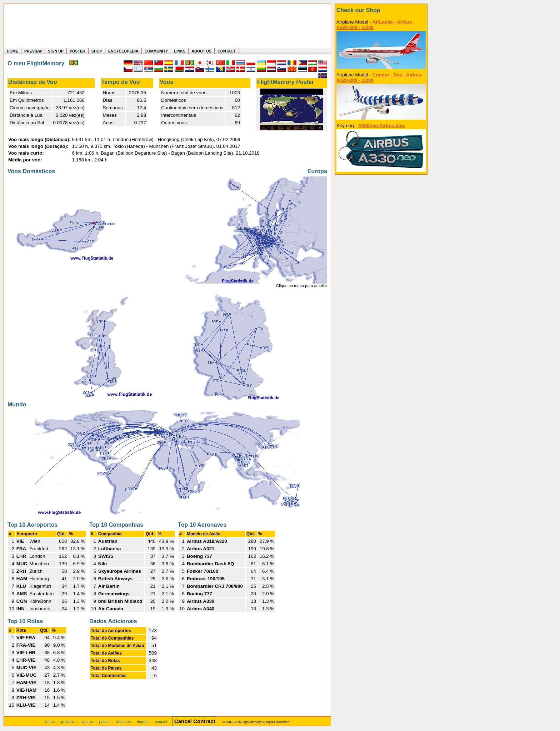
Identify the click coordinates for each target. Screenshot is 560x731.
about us (123, 722)
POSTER (77, 51)
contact (161, 722)
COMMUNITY (156, 51)
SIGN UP (56, 51)
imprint (143, 722)
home (50, 722)
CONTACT (227, 51)
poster (105, 722)
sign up (87, 722)
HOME (12, 51)
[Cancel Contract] (195, 722)
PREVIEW (33, 51)
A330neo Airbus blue (382, 126)
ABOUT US (201, 51)
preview (68, 722)
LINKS (180, 51)
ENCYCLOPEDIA (123, 51)
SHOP (97, 51)
